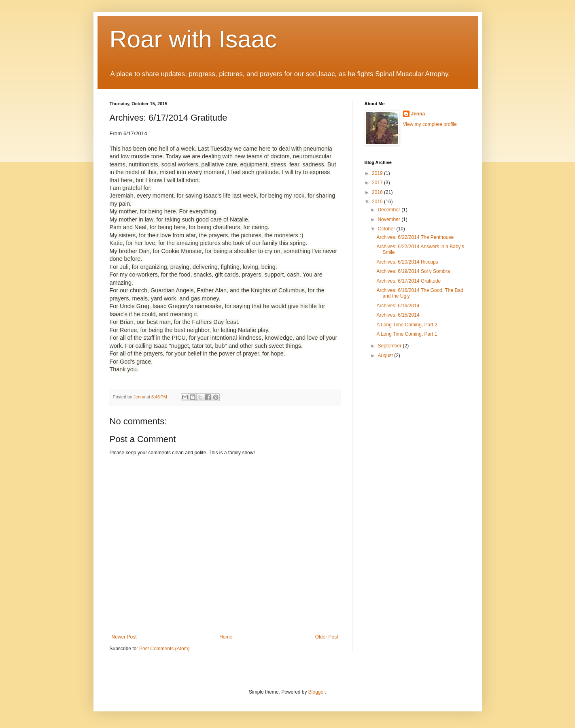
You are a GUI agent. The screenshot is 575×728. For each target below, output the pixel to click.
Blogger (317, 692)
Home (226, 637)
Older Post (327, 637)
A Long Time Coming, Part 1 (407, 334)
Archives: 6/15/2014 (398, 315)
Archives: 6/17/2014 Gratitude (408, 281)
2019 (378, 173)
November (389, 219)
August (386, 355)
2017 (378, 183)
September (390, 346)
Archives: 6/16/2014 (398, 306)
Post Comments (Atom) (164, 649)
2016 (378, 192)
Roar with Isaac (193, 39)
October (387, 229)
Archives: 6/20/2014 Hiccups (407, 262)
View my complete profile (430, 124)
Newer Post (124, 637)
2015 (378, 202)
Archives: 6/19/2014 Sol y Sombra (413, 271)
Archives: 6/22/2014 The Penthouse (415, 237)
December (389, 210)
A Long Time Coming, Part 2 (407, 325)
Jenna (418, 114)
